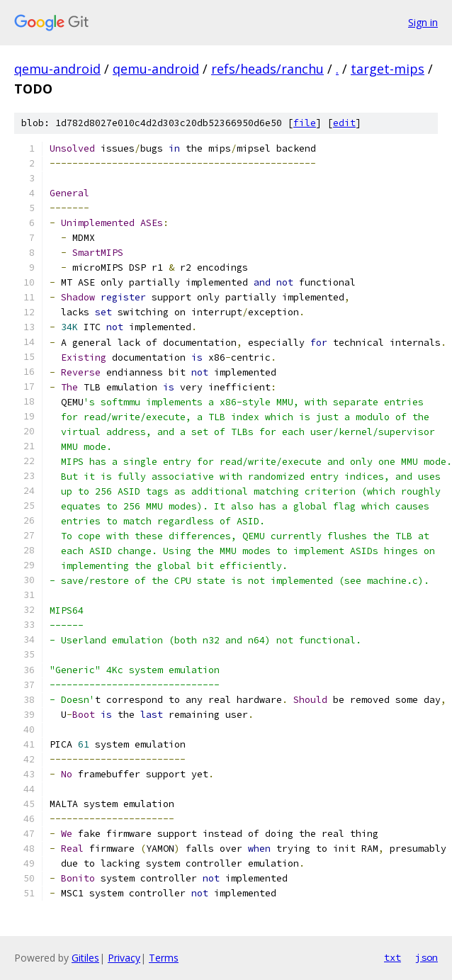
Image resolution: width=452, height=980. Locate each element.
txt (392, 957)
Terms (164, 958)
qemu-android (57, 69)
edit (344, 123)
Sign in (423, 22)
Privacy (124, 958)
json (426, 957)
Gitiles (85, 958)
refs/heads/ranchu (267, 69)
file (305, 123)
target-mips (388, 69)
